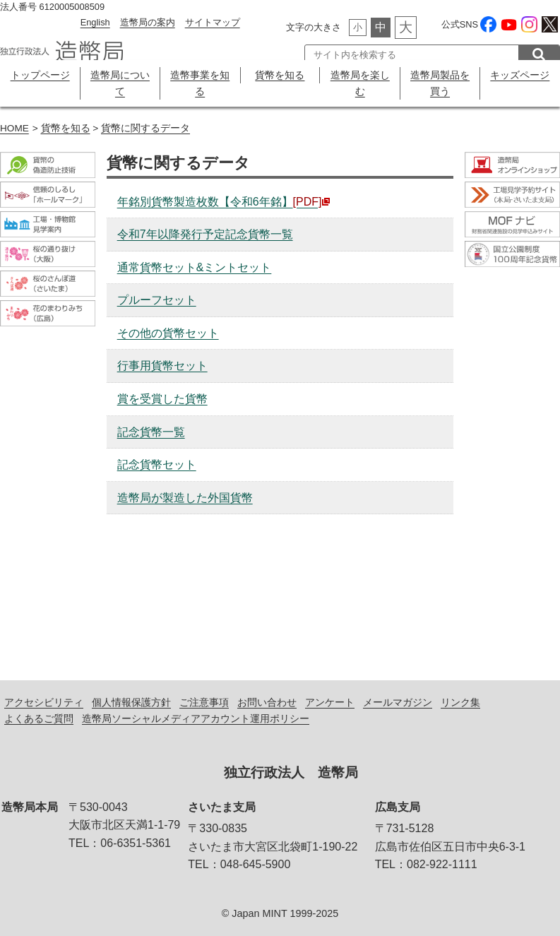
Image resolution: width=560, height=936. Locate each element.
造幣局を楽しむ (360, 83)
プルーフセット (157, 300)
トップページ (40, 75)
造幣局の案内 (148, 22)
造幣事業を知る (200, 83)
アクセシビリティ (44, 702)
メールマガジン (398, 702)
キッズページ (520, 75)
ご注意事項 (204, 702)
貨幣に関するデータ (145, 128)
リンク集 (460, 702)
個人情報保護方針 (131, 702)
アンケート (330, 702)
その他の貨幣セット (168, 333)
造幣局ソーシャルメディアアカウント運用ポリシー (196, 718)
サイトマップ (213, 22)
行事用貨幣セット (162, 366)
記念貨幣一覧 (151, 432)
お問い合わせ (267, 702)
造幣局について (120, 83)
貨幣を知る (280, 75)
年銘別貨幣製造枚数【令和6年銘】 (224, 202)
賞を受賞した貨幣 (162, 399)
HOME (14, 128)
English (95, 22)
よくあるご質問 (39, 718)
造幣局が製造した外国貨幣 (185, 498)
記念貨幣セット (157, 464)
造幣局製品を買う (440, 83)
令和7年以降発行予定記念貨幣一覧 (205, 234)
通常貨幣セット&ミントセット (195, 267)
